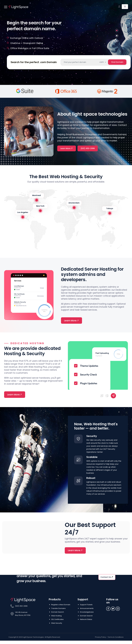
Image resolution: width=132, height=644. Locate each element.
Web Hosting (56, 616)
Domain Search (58, 612)
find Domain (117, 62)
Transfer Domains (58, 609)
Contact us (107, 578)
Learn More (67, 148)
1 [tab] (117, 30)
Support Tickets (86, 605)
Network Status (86, 620)
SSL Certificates (57, 620)
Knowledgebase (87, 612)
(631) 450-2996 (88, 148)
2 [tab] (117, 36)
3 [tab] (117, 41)
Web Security (57, 623)
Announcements (87, 609)
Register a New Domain (61, 605)
